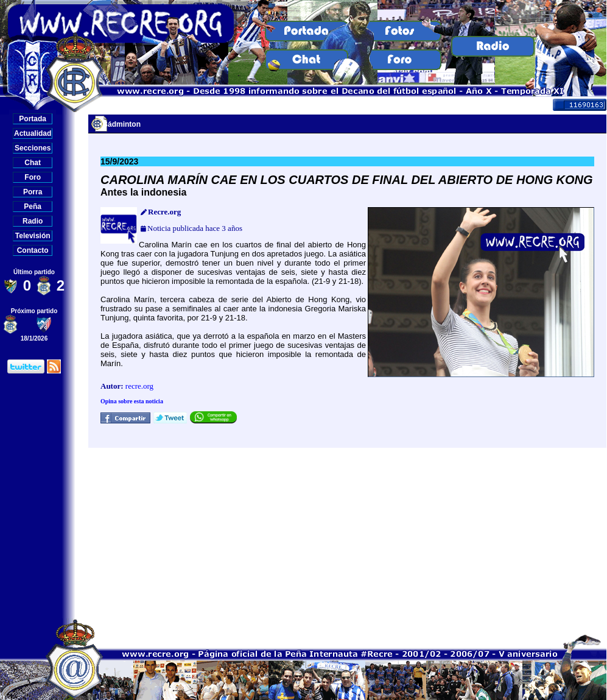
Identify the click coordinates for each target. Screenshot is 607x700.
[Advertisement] (347, 533)
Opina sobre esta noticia (132, 401)
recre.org (139, 386)
